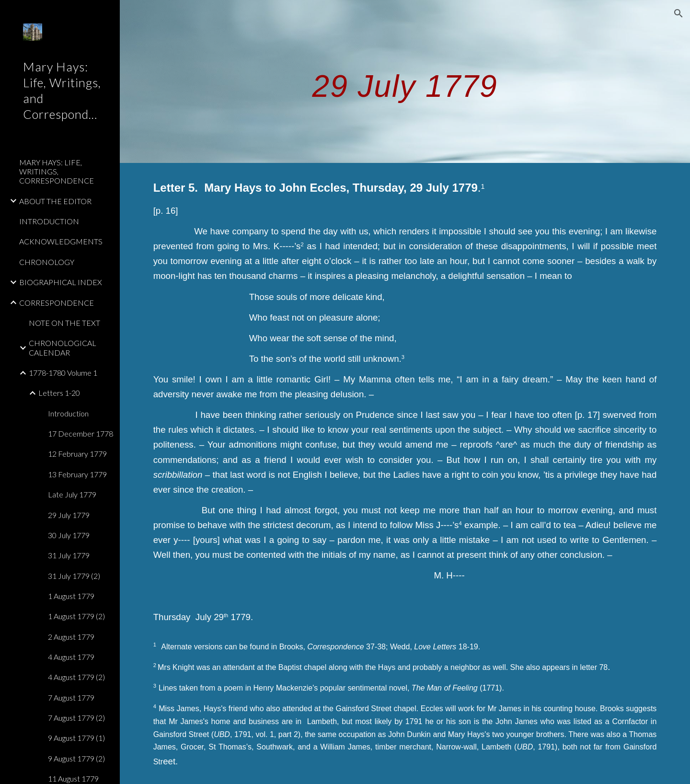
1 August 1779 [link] (71, 596)
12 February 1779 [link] (77, 454)
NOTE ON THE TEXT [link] (64, 323)
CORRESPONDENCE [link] (57, 303)
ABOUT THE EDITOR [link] (55, 201)
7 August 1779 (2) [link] (76, 718)
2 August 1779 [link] (71, 637)
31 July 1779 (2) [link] (74, 576)
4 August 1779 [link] (71, 657)
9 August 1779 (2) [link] (76, 758)
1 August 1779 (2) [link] (76, 616)
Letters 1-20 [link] (59, 393)
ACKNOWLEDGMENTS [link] (61, 241)
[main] (405, 81)
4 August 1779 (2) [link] (76, 677)
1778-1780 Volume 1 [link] (63, 373)
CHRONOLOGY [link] (47, 262)
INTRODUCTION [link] (49, 221)
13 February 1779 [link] (77, 474)
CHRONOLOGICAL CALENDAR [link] (63, 347)
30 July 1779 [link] (69, 535)
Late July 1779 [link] (72, 494)
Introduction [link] (68, 413)
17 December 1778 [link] (80, 433)
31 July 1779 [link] (69, 555)
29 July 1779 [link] (69, 515)
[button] (678, 13)
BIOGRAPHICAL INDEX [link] (61, 282)
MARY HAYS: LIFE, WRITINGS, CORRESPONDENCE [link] (57, 172)
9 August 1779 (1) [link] (76, 738)
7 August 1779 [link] (71, 698)
